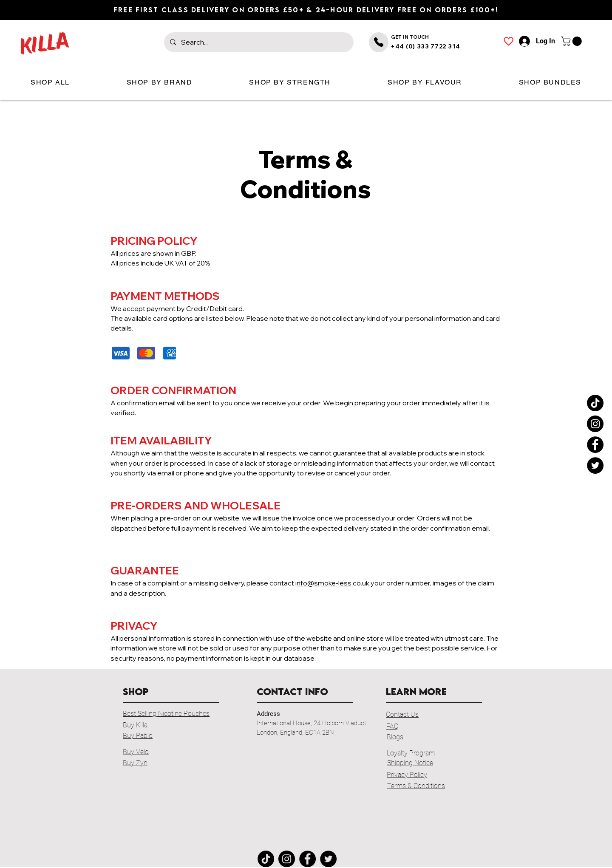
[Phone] (379, 42)
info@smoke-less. (324, 583)
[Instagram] (595, 424)
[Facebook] (595, 445)
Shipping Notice (410, 763)
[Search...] (258, 42)
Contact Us (402, 714)
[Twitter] (595, 465)
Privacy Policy (407, 775)
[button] (572, 41)
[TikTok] (595, 403)
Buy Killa (136, 725)
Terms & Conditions (416, 786)
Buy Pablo (138, 736)
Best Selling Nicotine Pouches (166, 714)
